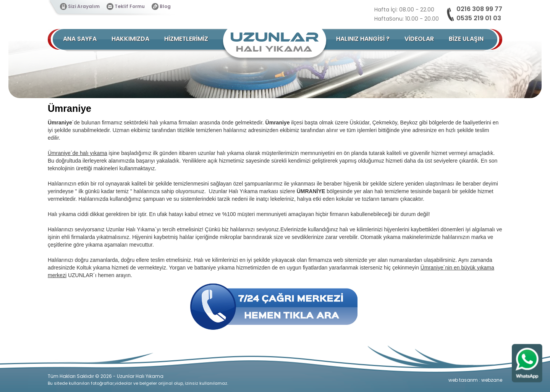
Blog (165, 6)
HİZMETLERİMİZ (186, 39)
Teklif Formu (130, 6)
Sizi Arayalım (84, 6)
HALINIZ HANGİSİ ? (363, 39)
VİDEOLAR (419, 39)
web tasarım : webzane (475, 380)
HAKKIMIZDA (130, 39)
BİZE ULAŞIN (466, 39)
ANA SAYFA (80, 39)
